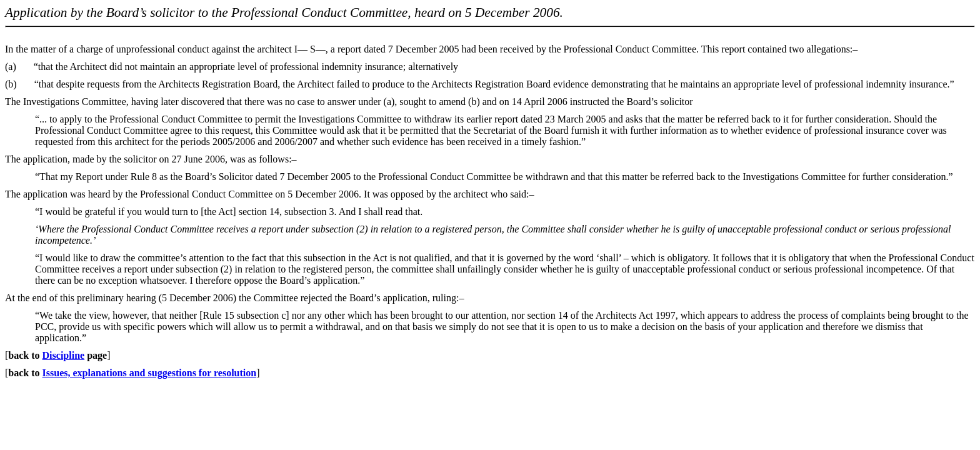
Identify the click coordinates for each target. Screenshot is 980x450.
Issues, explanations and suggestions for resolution (150, 373)
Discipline (64, 355)
